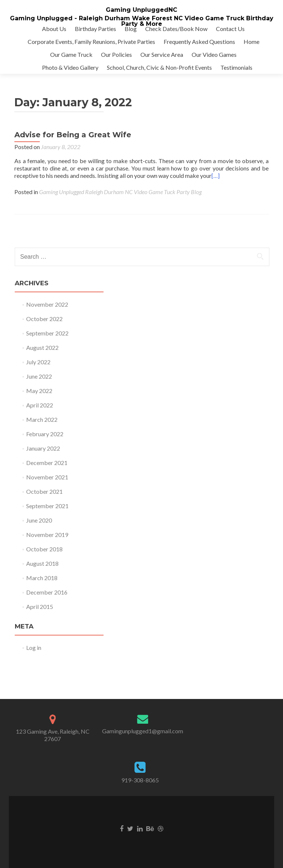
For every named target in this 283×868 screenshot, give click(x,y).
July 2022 (38, 362)
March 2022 (42, 419)
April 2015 (40, 607)
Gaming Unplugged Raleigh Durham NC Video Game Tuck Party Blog (120, 192)
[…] (216, 175)
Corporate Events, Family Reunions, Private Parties (91, 42)
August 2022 (42, 347)
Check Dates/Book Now (176, 29)
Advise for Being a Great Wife (73, 135)
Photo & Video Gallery (70, 67)
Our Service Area (162, 54)
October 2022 (44, 319)
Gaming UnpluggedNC (141, 10)
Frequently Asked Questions (199, 42)
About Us (54, 29)
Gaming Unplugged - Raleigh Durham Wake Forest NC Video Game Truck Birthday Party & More (142, 21)
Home (251, 42)
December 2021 (47, 463)
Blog (131, 29)
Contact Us (230, 29)
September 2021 (47, 506)
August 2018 (42, 563)
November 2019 (47, 535)
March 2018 (42, 578)
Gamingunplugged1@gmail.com (143, 731)
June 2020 (39, 520)
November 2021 (47, 477)
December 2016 (47, 592)
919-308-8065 (140, 780)
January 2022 (43, 448)
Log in (34, 647)
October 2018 (44, 549)
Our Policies (116, 54)
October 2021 (44, 491)
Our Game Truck (71, 54)
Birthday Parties (95, 29)
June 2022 (39, 376)
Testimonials (236, 67)
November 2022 (47, 304)
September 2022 (47, 333)
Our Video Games (214, 54)
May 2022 (39, 391)
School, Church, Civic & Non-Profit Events (159, 67)
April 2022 (40, 405)
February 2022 (45, 434)
